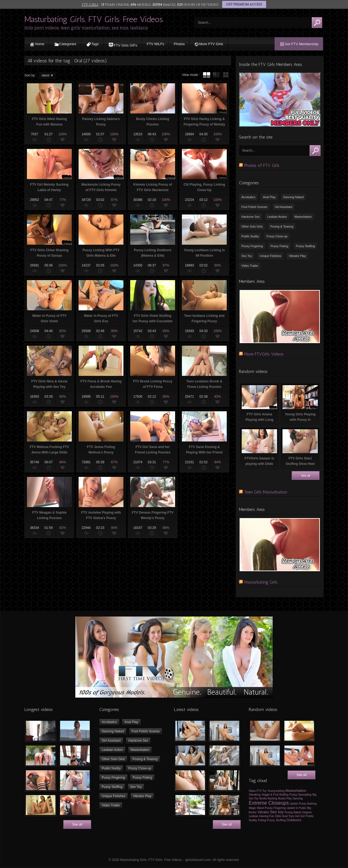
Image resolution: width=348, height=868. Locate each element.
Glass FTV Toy (258, 791)
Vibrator (263, 812)
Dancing (298, 798)
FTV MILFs (156, 44)
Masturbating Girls (261, 582)
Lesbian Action (277, 217)
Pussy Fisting (279, 246)
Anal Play (269, 197)
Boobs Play (285, 798)
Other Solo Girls (252, 226)
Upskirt (294, 804)
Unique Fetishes (271, 256)
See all (306, 476)
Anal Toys (288, 816)
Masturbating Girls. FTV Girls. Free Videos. (94, 19)
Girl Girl (300, 816)
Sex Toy (247, 256)
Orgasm (307, 812)
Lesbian (254, 816)
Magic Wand (256, 808)
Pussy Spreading (300, 795)
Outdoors (294, 820)
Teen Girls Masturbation (266, 492)
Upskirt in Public (296, 808)
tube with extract (216, 75)
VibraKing (255, 795)
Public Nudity (250, 236)
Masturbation (303, 217)
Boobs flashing (268, 798)
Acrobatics (248, 197)
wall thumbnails (226, 75)
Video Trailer (250, 266)
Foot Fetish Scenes (254, 207)
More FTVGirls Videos (264, 354)
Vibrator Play (297, 256)
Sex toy (277, 812)
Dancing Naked (293, 197)
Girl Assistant (284, 207)
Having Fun (267, 816)
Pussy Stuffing (305, 246)
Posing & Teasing (282, 226)
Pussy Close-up (277, 236)
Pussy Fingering (252, 246)
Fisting (262, 820)
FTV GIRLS (90, 5)
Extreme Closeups (269, 803)
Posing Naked (293, 812)
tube (207, 75)
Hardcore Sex (251, 217)
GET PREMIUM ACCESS (244, 5)
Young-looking (276, 791)
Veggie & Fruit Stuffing (275, 795)
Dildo (278, 816)
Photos (179, 44)
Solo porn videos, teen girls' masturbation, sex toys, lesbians (86, 28)
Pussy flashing (308, 804)
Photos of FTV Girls (262, 165)
